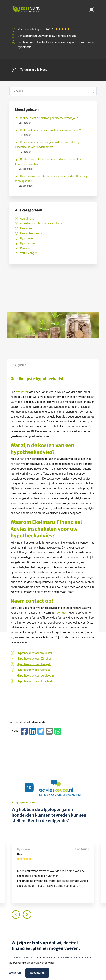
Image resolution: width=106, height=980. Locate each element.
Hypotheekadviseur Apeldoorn (35, 676)
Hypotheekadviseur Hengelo (34, 664)
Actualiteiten (28, 219)
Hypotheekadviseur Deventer (34, 653)
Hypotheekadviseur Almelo (33, 670)
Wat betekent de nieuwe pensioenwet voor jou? (49, 118)
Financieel (26, 228)
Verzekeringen (29, 253)
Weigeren (15, 973)
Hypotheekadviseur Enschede (35, 681)
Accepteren (37, 973)
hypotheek (22, 392)
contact (35, 601)
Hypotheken (27, 243)
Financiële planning (32, 233)
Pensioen (26, 248)
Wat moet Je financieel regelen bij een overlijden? (50, 130)
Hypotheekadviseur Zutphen (34, 659)
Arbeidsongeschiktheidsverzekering (42, 223)
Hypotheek (27, 238)
